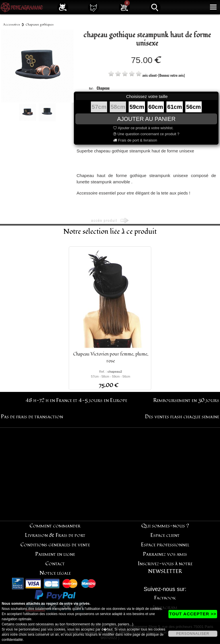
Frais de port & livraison (135, 140)
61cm (175, 107)
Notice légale (55, 573)
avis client (150, 75)
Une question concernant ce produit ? (146, 134)
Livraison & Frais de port (55, 535)
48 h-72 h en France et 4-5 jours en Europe (76, 400)
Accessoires (12, 24)
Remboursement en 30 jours (186, 400)
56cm (194, 107)
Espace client (165, 535)
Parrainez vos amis (165, 554)
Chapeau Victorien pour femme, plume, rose (111, 358)
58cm (118, 107)
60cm (156, 107)
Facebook (165, 598)
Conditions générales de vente (55, 545)
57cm (99, 107)
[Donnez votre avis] (171, 75)
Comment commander (55, 526)
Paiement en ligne (55, 554)
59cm (137, 107)
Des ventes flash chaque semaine (182, 417)
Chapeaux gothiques (40, 24)
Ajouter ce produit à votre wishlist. (143, 128)
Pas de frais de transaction (32, 417)
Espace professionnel (165, 545)
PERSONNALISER (193, 634)
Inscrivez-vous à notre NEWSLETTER (165, 568)
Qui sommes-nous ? (165, 526)
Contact (55, 564)
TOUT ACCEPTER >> (193, 614)
